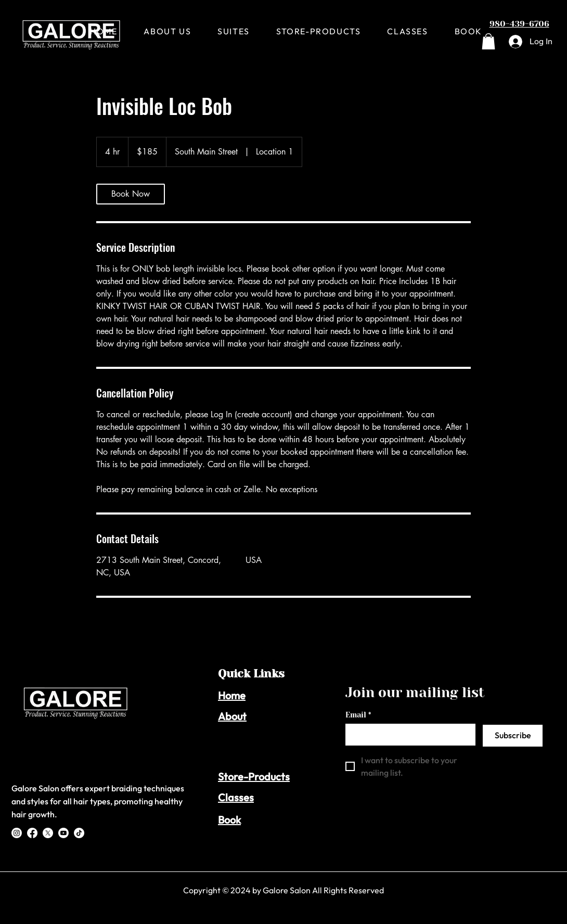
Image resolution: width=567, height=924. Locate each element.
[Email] (407, 734)
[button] (488, 41)
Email (358, 715)
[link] (131, 194)
